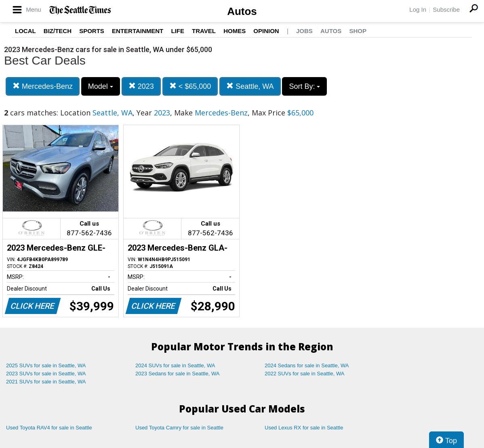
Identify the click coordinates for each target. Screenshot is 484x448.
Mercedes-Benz (43, 86)
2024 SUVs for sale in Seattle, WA (175, 365)
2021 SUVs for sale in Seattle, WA (46, 382)
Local (25, 31)
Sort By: (304, 86)
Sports (92, 31)
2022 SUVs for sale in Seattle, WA (305, 374)
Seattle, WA (250, 86)
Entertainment (138, 31)
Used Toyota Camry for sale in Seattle (179, 428)
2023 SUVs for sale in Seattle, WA (46, 374)
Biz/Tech (58, 31)
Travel (204, 31)
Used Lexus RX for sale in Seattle (304, 428)
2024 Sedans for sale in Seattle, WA (307, 365)
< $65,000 (190, 86)
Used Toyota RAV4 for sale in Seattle (49, 428)
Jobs (304, 31)
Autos (242, 11)
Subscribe (446, 9)
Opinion (266, 31)
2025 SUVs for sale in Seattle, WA (46, 365)
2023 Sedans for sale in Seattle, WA (177, 374)
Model (101, 86)
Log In (418, 9)
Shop (358, 31)
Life (178, 31)
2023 (141, 86)
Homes (235, 31)
